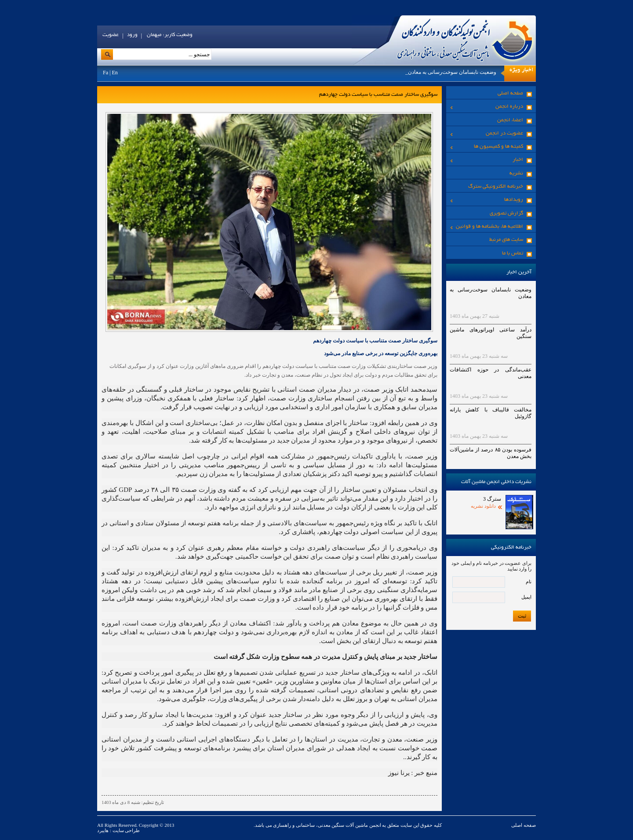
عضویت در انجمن (487, 133)
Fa (105, 73)
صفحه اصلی (510, 93)
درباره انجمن (487, 107)
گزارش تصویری (506, 213)
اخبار (487, 160)
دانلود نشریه (483, 506)
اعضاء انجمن (510, 120)
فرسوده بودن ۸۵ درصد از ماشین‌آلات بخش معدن (491, 453)
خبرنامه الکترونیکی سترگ (496, 187)
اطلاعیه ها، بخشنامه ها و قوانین (487, 227)
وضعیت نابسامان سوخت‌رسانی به (459, 72)
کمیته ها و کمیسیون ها (487, 147)
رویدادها (487, 200)
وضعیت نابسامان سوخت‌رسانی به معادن (491, 293)
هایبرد (103, 830)
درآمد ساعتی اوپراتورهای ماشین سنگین (491, 333)
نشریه (516, 173)
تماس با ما (513, 253)
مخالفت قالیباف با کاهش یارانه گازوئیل (491, 413)
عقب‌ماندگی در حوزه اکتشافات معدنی (491, 373)
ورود (132, 35)
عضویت (111, 35)
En (115, 73)
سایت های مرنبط (506, 240)
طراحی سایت (126, 830)
